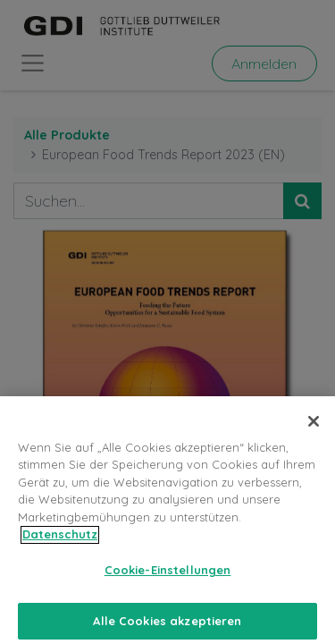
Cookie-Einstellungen (168, 576)
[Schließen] (314, 428)
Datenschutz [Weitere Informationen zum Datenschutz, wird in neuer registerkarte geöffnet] (60, 541)
